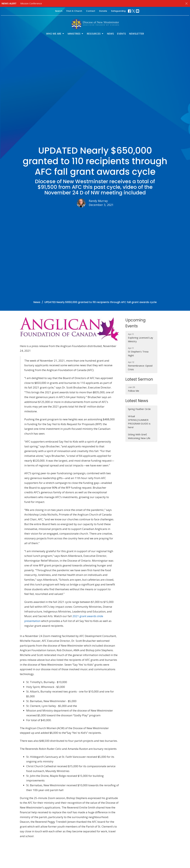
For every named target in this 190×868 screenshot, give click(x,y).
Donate (103, 11)
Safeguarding (118, 11)
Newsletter (137, 34)
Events (121, 34)
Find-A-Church (74, 11)
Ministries (76, 34)
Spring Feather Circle (139, 409)
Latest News (137, 401)
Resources (95, 34)
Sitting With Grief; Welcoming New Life (139, 436)
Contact (91, 11)
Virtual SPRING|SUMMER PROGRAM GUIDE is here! (139, 422)
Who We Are (55, 34)
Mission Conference (31, 3)
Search (59, 11)
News (110, 34)
